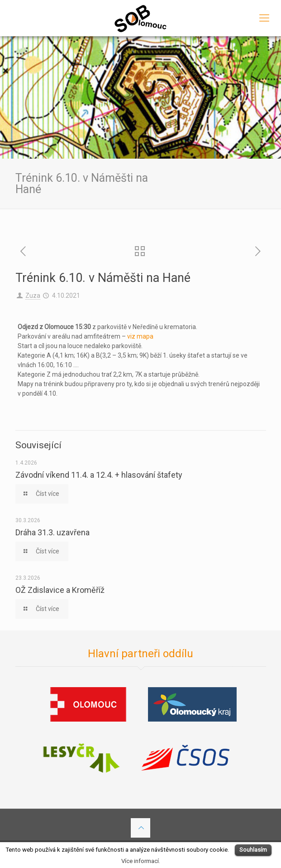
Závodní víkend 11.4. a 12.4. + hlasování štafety (99, 475)
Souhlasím (253, 850)
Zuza (33, 296)
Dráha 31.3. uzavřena (52, 532)
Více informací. (141, 861)
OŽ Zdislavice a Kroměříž (60, 590)
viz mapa (140, 336)
